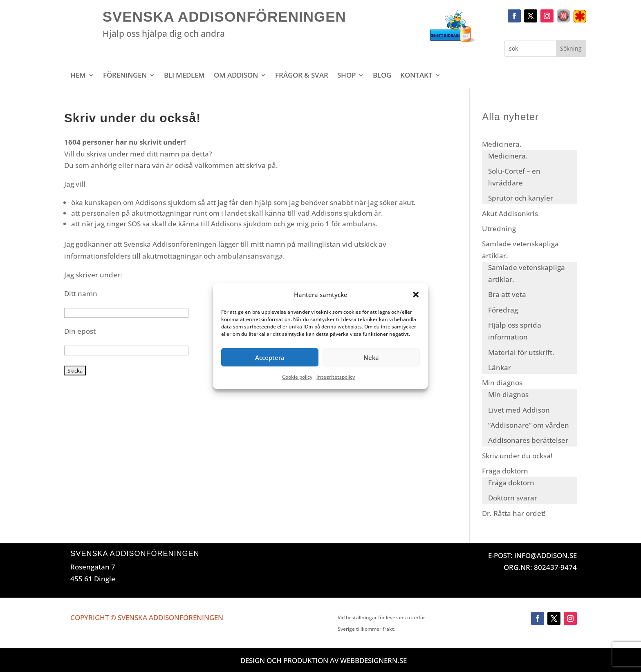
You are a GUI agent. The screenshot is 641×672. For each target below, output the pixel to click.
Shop (346, 76)
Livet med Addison (519, 410)
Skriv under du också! (517, 456)
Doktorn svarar (513, 498)
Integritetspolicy (336, 377)
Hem (78, 76)
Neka (371, 357)
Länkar (500, 367)
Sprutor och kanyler (521, 198)
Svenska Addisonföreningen (224, 17)
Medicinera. (502, 144)
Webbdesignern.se (373, 660)
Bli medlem (184, 76)
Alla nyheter (510, 117)
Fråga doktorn (505, 471)
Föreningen (125, 76)
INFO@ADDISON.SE (546, 555)
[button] (416, 295)
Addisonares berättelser (528, 440)
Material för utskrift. (521, 352)
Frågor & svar (302, 76)
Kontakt (416, 76)
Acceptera (270, 357)
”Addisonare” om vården (529, 425)
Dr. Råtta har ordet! (514, 513)
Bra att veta (507, 294)
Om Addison (236, 76)
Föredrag (503, 310)
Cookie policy (297, 377)
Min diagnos (502, 383)
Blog (382, 76)
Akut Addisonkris (510, 213)
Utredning (499, 229)
